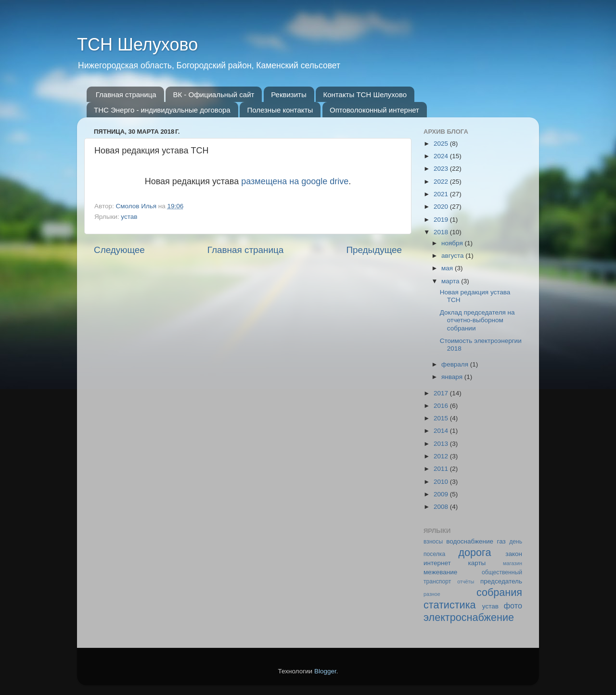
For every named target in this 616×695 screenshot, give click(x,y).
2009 (442, 494)
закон (514, 554)
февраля (456, 364)
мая (448, 268)
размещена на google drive (295, 181)
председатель (501, 581)
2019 (442, 220)
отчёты (466, 581)
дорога (475, 552)
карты (477, 563)
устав (129, 217)
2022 (442, 182)
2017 (442, 393)
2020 (442, 207)
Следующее (119, 250)
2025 (442, 144)
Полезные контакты (280, 110)
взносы (433, 542)
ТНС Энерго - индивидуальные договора (162, 110)
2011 (442, 469)
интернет (437, 563)
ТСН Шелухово (137, 44)
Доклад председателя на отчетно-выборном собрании (477, 320)
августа (453, 256)
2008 (442, 507)
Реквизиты (289, 95)
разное (432, 594)
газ (501, 541)
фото (513, 606)
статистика (450, 605)
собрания (499, 592)
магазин (513, 563)
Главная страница (126, 95)
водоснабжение (470, 541)
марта (451, 281)
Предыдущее (374, 250)
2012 (442, 456)
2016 (442, 406)
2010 (442, 482)
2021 (442, 194)
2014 (442, 431)
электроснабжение (469, 617)
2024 (442, 156)
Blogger (325, 671)
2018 (442, 232)
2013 (442, 444)
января (453, 377)
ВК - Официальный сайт (213, 95)
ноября (453, 243)
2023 (442, 169)
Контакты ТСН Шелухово (365, 95)
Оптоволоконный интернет (374, 110)
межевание (440, 572)
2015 (442, 418)
